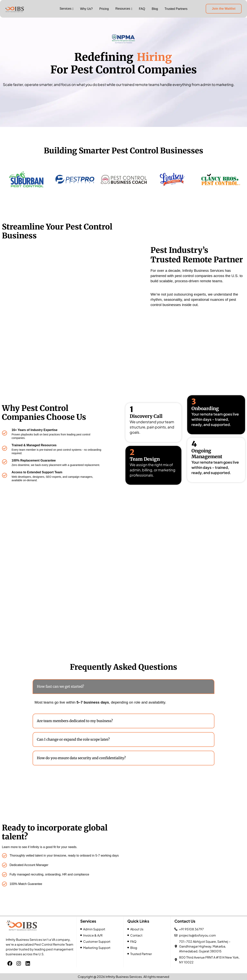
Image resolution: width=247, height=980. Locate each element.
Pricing (104, 9)
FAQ (142, 9)
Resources (123, 9)
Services (66, 9)
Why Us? (86, 9)
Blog (155, 9)
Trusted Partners (176, 9)
